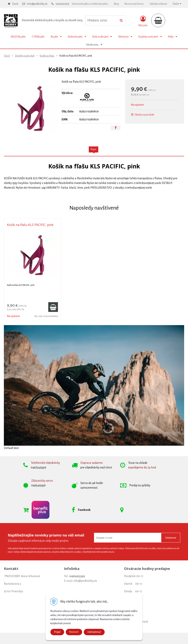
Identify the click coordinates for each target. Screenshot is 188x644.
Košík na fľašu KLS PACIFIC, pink (30, 225)
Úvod (15, 4)
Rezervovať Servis (134, 4)
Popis (94, 149)
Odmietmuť (94, 632)
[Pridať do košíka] (53, 307)
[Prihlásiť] (143, 21)
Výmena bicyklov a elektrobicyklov (90, 4)
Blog (116, 4)
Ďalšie (177, 4)
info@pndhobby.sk (37, 4)
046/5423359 (62, 4)
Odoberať (171, 538)
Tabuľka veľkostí (158, 4)
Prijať (57, 632)
